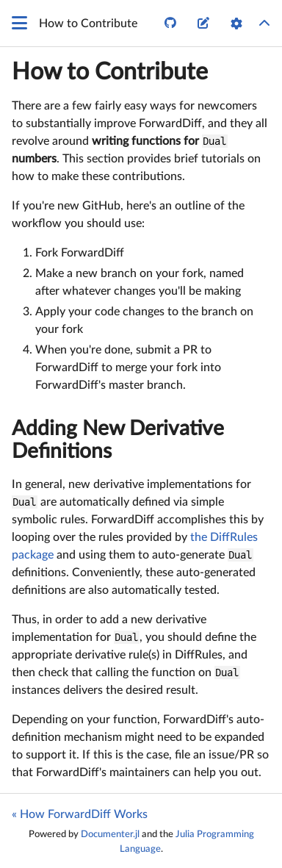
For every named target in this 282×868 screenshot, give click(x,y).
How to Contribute (110, 72)
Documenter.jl (110, 834)
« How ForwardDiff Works (80, 814)
